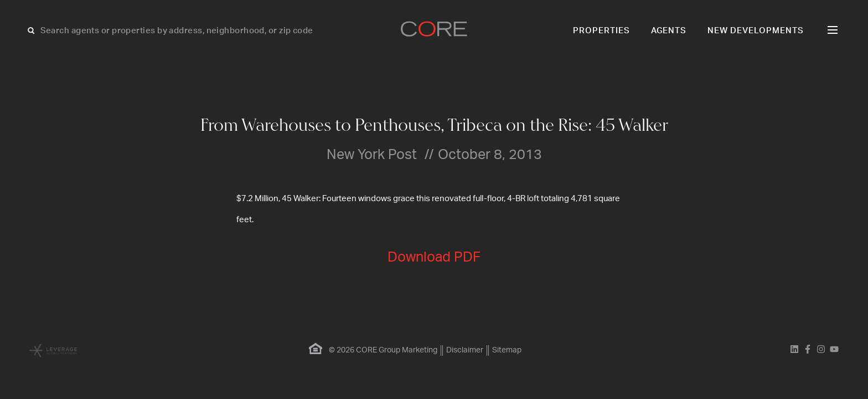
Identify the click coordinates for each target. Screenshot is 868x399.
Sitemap (507, 350)
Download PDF (434, 257)
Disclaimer (465, 350)
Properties (601, 31)
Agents (669, 31)
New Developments (756, 31)
